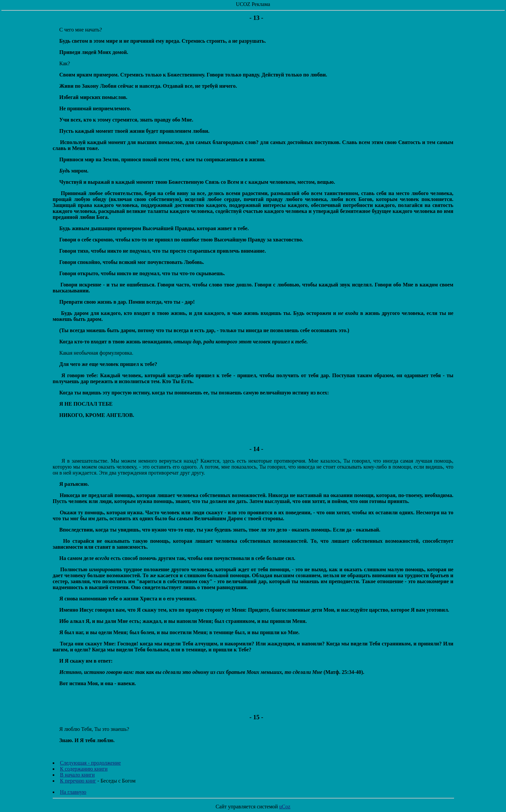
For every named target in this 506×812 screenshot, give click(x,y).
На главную (73, 792)
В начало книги (77, 775)
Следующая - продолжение (90, 763)
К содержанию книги (84, 769)
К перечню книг (78, 781)
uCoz (285, 807)
